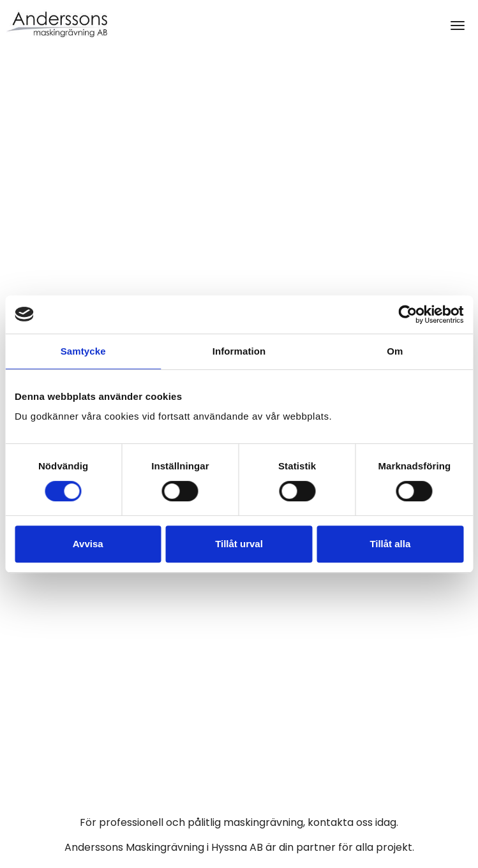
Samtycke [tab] (83, 351)
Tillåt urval (239, 544)
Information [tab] (239, 351)
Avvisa (88, 544)
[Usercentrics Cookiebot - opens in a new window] (407, 314)
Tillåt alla (390, 544)
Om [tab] (395, 351)
